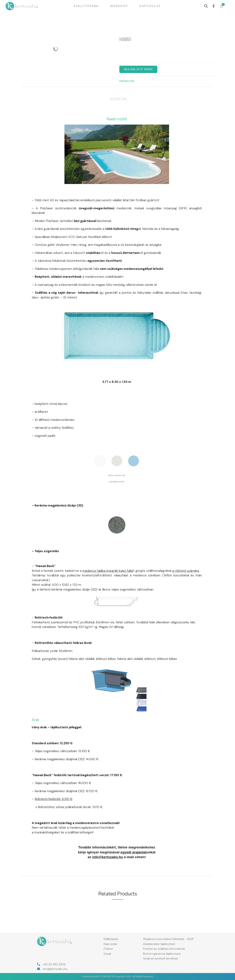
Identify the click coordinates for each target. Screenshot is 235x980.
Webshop (119, 6)
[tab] (118, 99)
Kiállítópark (86, 6)
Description (118, 99)
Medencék (127, 81)
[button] (206, 6)
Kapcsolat (150, 6)
